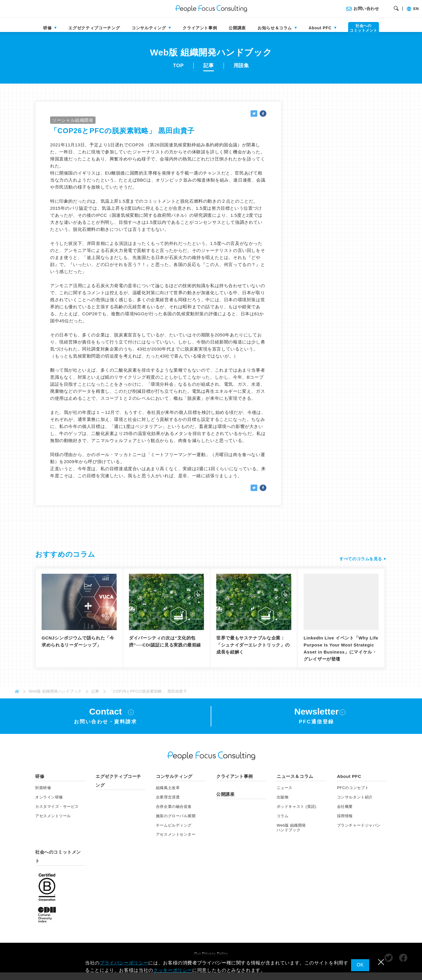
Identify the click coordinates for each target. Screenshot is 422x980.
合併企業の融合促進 (174, 814)
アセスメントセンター (176, 842)
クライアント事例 (200, 28)
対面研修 (43, 795)
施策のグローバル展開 (176, 824)
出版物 (283, 805)
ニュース (285, 795)
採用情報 (345, 824)
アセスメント (53, 824)
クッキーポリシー (173, 970)
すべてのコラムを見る (359, 565)
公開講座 (237, 28)
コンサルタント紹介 (355, 805)
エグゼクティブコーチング (94, 28)
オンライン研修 (49, 805)
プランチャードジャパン (359, 833)
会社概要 (345, 814)
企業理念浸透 (168, 805)
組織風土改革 (168, 795)
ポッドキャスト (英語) (297, 814)
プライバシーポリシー (124, 963)
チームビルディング (174, 833)
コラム (283, 824)
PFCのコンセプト (353, 795)
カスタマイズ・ (57, 814)
